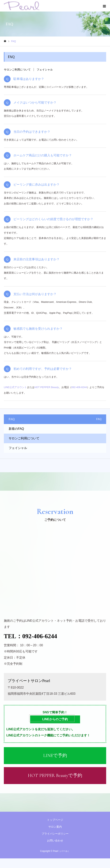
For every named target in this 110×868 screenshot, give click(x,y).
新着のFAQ (16, 429)
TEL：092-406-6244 (30, 636)
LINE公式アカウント (15, 387)
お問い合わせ (55, 841)
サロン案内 (55, 827)
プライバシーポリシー (55, 834)
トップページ (55, 820)
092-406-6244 (79, 387)
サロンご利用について (17, 70)
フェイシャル (45, 70)
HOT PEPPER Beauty (47, 387)
